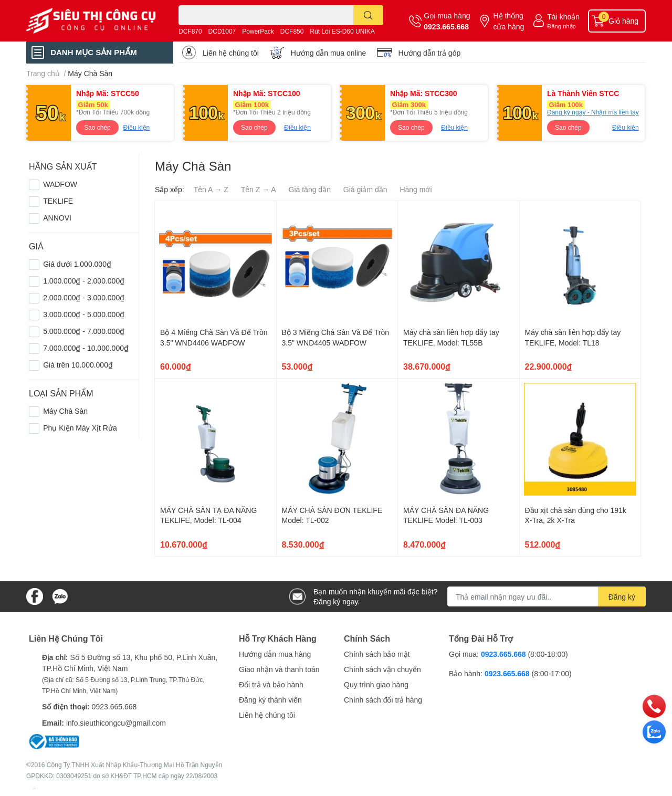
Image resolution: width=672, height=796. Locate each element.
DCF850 (292, 31)
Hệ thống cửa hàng (508, 21)
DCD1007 (222, 31)
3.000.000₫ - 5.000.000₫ (84, 314)
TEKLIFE (58, 201)
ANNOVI (57, 218)
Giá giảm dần (365, 189)
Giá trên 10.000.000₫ (78, 365)
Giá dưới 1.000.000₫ (77, 264)
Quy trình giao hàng (376, 684)
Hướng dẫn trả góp (429, 53)
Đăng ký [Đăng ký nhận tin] (622, 597)
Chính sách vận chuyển (382, 669)
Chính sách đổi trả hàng (383, 700)
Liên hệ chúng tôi (231, 53)
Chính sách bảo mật (377, 654)
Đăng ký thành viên (270, 700)
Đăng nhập (561, 26)
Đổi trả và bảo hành (271, 684)
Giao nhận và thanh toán (279, 669)
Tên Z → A (259, 189)
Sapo (34, 789)
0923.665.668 (446, 27)
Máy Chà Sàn (65, 411)
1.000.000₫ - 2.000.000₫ (84, 281)
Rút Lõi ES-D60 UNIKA (342, 31)
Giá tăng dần (310, 189)
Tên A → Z (211, 189)
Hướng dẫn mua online (329, 53)
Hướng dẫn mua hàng (275, 654)
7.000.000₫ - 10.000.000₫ (86, 348)
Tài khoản (563, 17)
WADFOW (60, 184)
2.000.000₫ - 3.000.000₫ (84, 297)
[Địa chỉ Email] (547, 596)
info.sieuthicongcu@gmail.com (116, 723)
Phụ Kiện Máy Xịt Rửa (80, 428)
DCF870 (190, 31)
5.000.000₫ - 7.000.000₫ (84, 331)
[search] (368, 15)
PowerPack (258, 31)
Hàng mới (416, 189)
